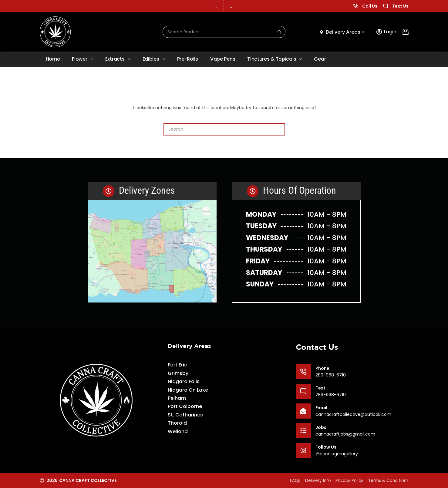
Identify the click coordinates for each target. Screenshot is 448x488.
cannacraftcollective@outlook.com (353, 414)
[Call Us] (355, 6)
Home (53, 59)
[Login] (386, 32)
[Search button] (279, 32)
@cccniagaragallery (337, 453)
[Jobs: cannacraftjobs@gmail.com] (303, 430)
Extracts (119, 59)
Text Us (400, 6)
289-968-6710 (331, 375)
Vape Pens (223, 59)
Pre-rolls (188, 59)
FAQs (285, 480)
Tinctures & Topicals (276, 59)
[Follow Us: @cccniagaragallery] (303, 450)
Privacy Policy (345, 480)
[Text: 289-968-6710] (303, 391)
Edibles (155, 59)
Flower (84, 59)
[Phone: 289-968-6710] (303, 371)
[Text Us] (386, 6)
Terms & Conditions (387, 480)
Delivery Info (310, 480)
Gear (320, 59)
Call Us (370, 6)
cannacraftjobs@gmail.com (345, 434)
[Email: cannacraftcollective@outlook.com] (303, 411)
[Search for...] (218, 32)
